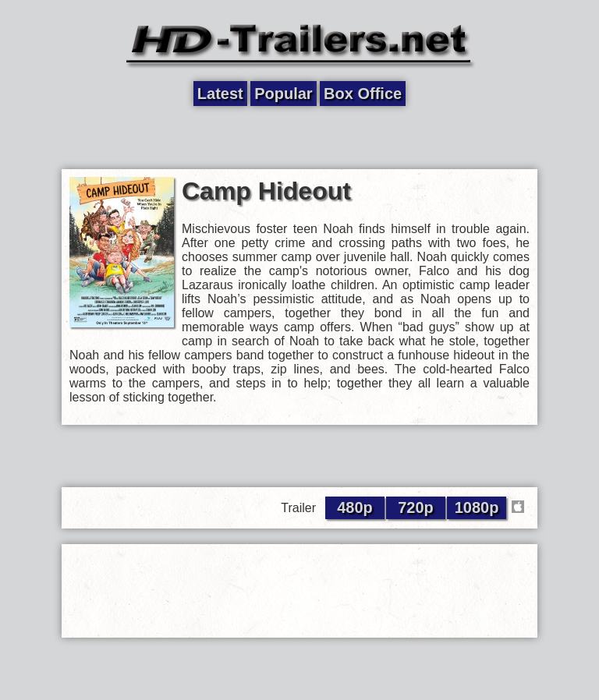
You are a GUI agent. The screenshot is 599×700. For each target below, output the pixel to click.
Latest (220, 94)
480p (355, 507)
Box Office (363, 94)
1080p (477, 507)
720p (416, 507)
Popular (283, 94)
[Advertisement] (299, 138)
